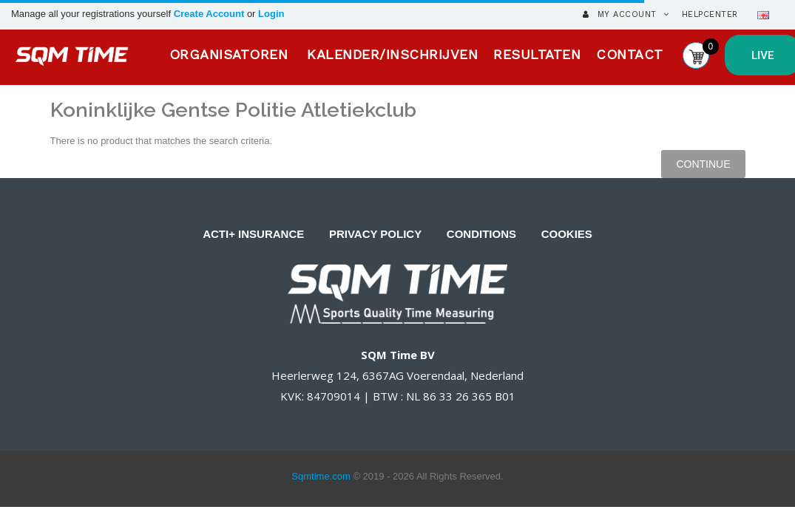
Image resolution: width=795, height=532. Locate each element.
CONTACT (630, 54)
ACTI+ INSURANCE (253, 234)
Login (271, 14)
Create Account (210, 14)
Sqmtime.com (321, 476)
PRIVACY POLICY (375, 234)
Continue (703, 164)
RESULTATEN (537, 54)
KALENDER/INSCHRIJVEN (392, 54)
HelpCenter (710, 14)
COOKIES (567, 234)
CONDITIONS (481, 234)
